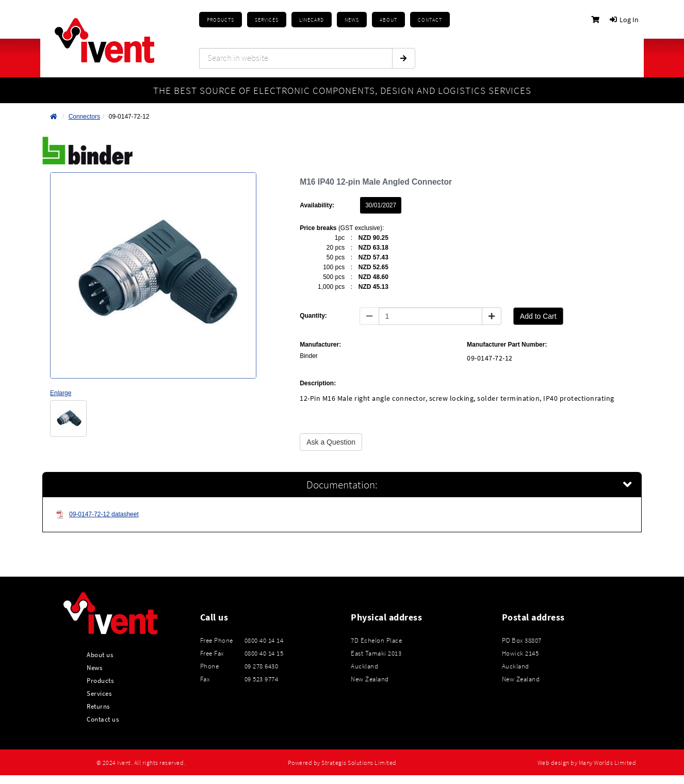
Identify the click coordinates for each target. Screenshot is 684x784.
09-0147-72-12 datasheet (97, 514)
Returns (98, 706)
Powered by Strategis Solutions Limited (342, 763)
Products (221, 20)
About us (100, 655)
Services (99, 693)
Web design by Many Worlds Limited (587, 763)
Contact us (103, 719)
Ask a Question (331, 442)
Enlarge (61, 393)
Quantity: (313, 316)
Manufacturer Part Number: (507, 345)
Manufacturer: (320, 345)
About (388, 20)
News (94, 667)
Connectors (84, 117)
